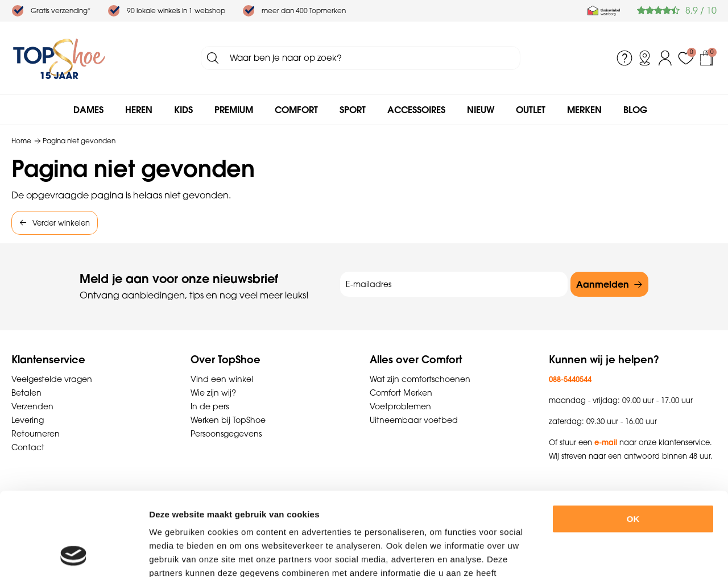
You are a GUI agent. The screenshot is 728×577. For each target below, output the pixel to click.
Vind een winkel (222, 379)
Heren (139, 110)
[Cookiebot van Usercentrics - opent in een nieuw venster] (74, 555)
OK (633, 441)
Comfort (296, 110)
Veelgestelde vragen (52, 379)
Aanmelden (603, 284)
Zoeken (213, 58)
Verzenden (32, 406)
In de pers (210, 406)
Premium (234, 110)
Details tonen (625, 555)
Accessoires (416, 110)
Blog (635, 110)
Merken (584, 110)
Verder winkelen (61, 223)
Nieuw (481, 110)
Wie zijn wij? (213, 393)
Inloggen (665, 58)
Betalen (26, 393)
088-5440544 (570, 379)
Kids (183, 110)
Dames (88, 110)
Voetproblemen (400, 406)
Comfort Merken (401, 393)
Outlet (531, 110)
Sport (353, 110)
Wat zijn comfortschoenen (420, 379)
